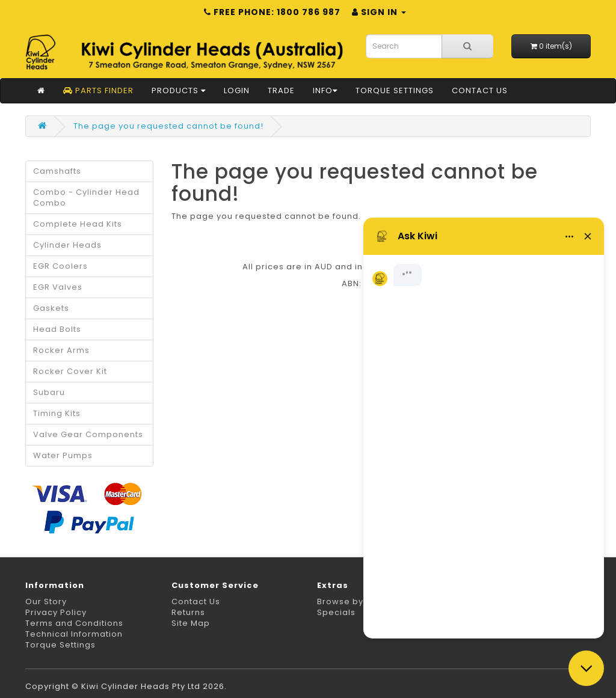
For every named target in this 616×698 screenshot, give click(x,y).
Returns (188, 612)
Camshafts (57, 171)
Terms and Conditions (74, 623)
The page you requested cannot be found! (168, 126)
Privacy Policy (56, 612)
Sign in (379, 12)
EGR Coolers (60, 266)
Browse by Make (353, 602)
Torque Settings (395, 90)
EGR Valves (58, 287)
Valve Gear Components (88, 434)
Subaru (49, 392)
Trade (281, 90)
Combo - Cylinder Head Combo (86, 197)
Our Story (46, 602)
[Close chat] (586, 668)
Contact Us (480, 90)
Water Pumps (63, 455)
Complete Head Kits (78, 224)
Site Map (191, 623)
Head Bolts (57, 329)
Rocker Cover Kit (70, 371)
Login (237, 90)
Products (179, 90)
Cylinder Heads (67, 245)
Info (325, 90)
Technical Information (74, 634)
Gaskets (51, 308)
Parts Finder (98, 90)
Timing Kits (57, 413)
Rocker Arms (61, 350)
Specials (336, 612)
